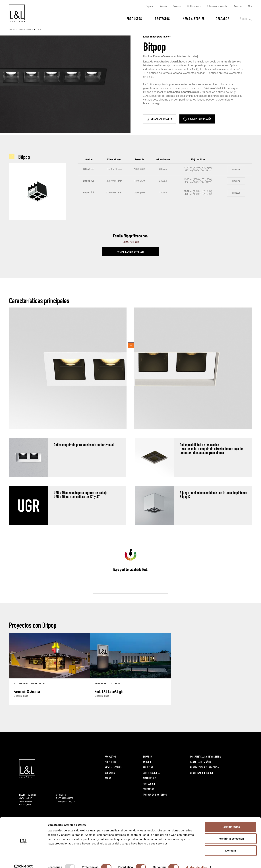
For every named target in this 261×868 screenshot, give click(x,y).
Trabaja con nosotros (155, 795)
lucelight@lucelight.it (66, 801)
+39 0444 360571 (65, 798)
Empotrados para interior (157, 37)
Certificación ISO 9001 (202, 773)
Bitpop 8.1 (89, 193)
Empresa (150, 6)
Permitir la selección (231, 832)
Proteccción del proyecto (204, 767)
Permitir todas (231, 820)
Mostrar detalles (196, 861)
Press (108, 778)
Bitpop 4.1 (89, 181)
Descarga (223, 18)
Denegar (231, 844)
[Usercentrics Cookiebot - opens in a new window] (23, 861)
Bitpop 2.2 (89, 169)
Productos (134, 18)
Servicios (177, 6)
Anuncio (163, 6)
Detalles (236, 169)
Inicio (12, 30)
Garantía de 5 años (201, 762)
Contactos (238, 6)
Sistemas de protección (217, 6)
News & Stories (194, 18)
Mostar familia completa (131, 252)
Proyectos (162, 18)
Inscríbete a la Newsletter (205, 757)
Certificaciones (194, 6)
